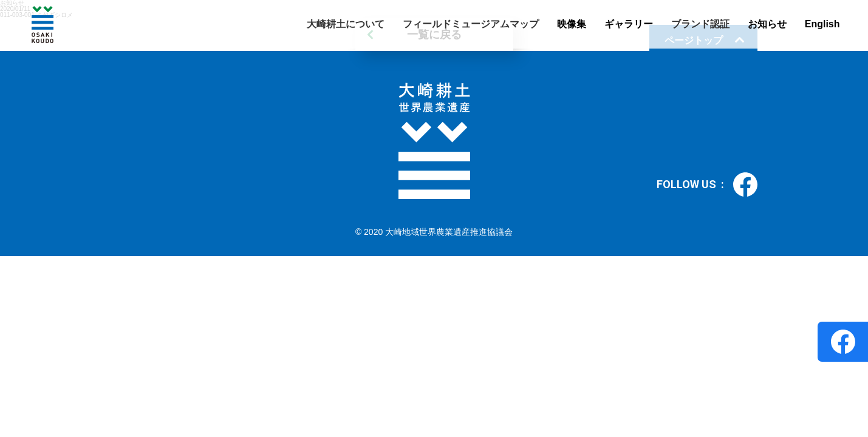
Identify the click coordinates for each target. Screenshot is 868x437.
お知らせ (767, 24)
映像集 (572, 24)
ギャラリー (629, 24)
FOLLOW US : (707, 185)
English (822, 24)
